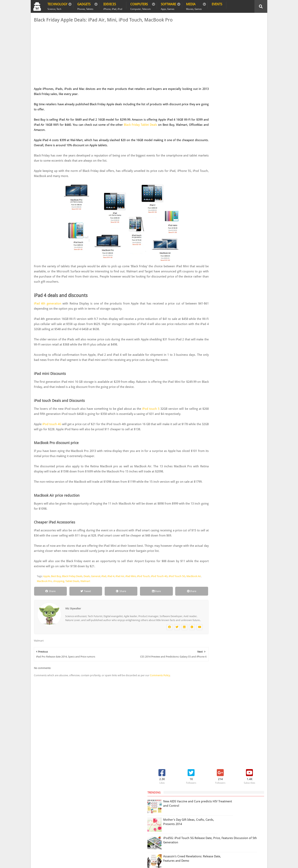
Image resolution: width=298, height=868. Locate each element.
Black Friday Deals (71, 597)
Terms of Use (198, 809)
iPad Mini (130, 597)
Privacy (70, 800)
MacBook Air (48, 602)
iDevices (113, 6)
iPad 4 (110, 597)
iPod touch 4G (52, 434)
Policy (54, 800)
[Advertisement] (110, 55)
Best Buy (55, 597)
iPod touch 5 (149, 414)
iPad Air (119, 597)
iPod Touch (143, 597)
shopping (78, 602)
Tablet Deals (91, 602)
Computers (141, 6)
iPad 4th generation (47, 304)
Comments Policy (159, 700)
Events (217, 4)
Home (39, 800)
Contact (104, 800)
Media (194, 6)
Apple (46, 597)
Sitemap (87, 800)
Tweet (79, 612)
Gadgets (85, 6)
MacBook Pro (64, 602)
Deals (86, 597)
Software (168, 6)
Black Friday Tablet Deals (159, 125)
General (95, 597)
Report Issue (215, 809)
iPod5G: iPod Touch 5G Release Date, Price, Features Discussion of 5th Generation (236, 89)
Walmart (104, 602)
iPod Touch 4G (158, 597)
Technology (57, 6)
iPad (103, 597)
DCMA (225, 833)
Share (48, 612)
